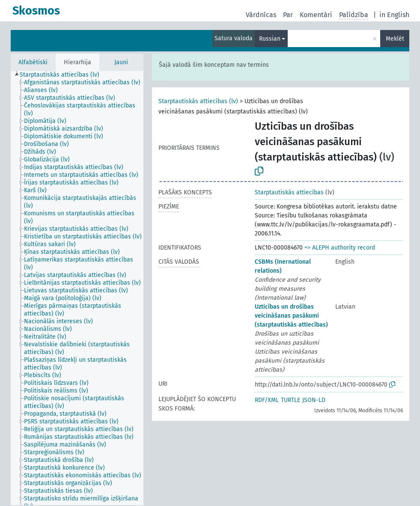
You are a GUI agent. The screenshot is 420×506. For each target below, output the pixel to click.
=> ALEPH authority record (340, 248)
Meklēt (395, 39)
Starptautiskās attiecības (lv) (198, 101)
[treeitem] (63, 75)
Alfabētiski (33, 62)
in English (394, 15)
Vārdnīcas (261, 15)
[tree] (77, 288)
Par (288, 15)
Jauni (121, 62)
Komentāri (316, 15)
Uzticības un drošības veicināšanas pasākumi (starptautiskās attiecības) (291, 316)
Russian (270, 39)
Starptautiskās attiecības (289, 192)
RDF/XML (267, 400)
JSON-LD (314, 400)
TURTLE (290, 400)
